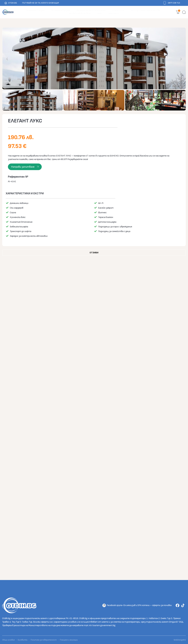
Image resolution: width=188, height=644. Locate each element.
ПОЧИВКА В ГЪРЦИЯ (61, 10)
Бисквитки (23, 640)
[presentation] (7, 59)
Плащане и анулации (69, 640)
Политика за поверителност (44, 640)
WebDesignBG (180, 640)
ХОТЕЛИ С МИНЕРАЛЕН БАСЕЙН (145, 10)
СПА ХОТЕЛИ (118, 10)
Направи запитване (23, 167)
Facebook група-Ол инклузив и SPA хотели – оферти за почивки (139, 605)
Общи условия (9, 640)
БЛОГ (100, 13)
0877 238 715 (174, 3)
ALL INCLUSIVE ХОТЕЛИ (80, 13)
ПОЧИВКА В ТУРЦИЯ (35, 10)
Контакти (114, 13)
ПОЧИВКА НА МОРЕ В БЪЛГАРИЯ (91, 10)
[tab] (94, 253)
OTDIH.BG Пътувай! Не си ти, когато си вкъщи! (32, 3)
